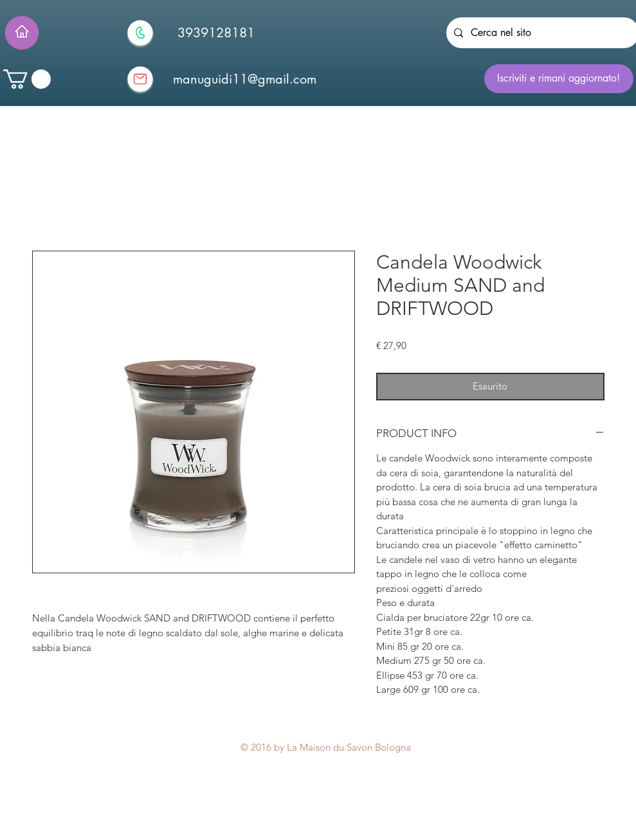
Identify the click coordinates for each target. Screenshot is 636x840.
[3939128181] (216, 33)
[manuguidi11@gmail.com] (245, 79)
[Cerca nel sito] (541, 33)
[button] (27, 79)
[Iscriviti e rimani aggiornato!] (559, 79)
